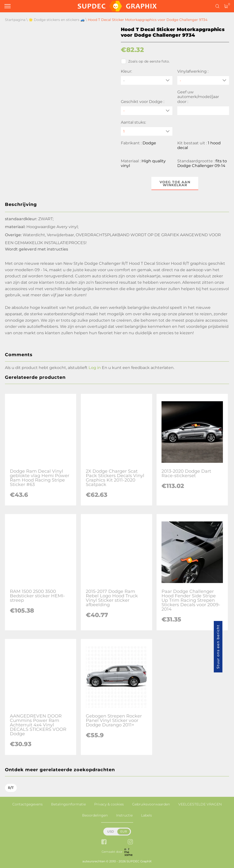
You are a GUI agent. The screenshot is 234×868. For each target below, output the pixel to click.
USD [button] (111, 831)
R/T (11, 788)
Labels (146, 815)
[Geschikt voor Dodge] (147, 111)
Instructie (124, 815)
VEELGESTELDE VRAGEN (200, 804)
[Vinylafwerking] (203, 80)
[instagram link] (130, 842)
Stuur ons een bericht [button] (218, 647)
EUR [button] (124, 831)
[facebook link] (104, 842)
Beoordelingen (95, 815)
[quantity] (147, 131)
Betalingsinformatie (68, 804)
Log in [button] (95, 368)
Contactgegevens (27, 804)
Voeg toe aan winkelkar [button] (175, 184)
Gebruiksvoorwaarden (151, 804)
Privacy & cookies (109, 804)
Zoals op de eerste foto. (145, 61)
